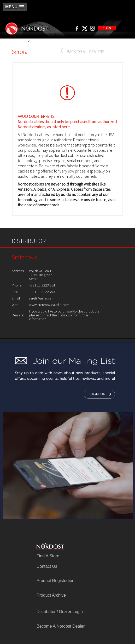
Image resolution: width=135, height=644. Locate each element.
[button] (15, 7)
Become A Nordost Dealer (61, 626)
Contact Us (47, 566)
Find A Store (48, 556)
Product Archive (51, 595)
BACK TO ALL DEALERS (86, 52)
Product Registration (55, 581)
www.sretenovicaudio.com (49, 305)
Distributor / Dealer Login (60, 612)
